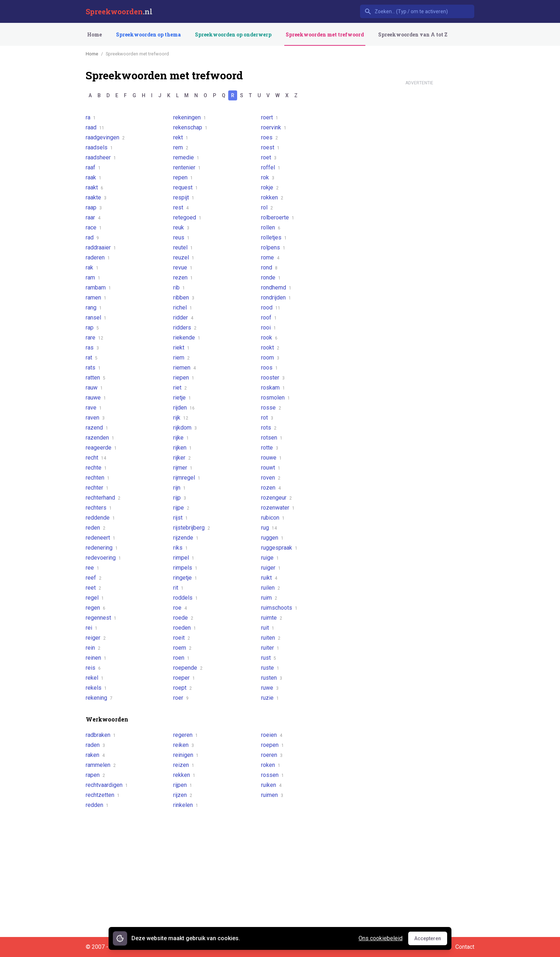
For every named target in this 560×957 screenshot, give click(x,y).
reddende (100, 518)
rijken (182, 448)
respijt (184, 197)
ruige (270, 558)
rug (269, 528)
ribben (184, 297)
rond (269, 267)
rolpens (273, 247)
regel (95, 598)
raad (95, 127)
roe (180, 608)
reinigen (186, 755)
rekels (96, 688)
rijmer (183, 468)
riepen (184, 378)
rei (92, 628)
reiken (184, 745)
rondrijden (276, 297)
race (94, 227)
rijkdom (185, 428)
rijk (181, 418)
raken (95, 755)
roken (271, 765)
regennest (101, 618)
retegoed (187, 217)
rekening (99, 698)
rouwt (271, 468)
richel (183, 308)
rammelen (101, 765)
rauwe (96, 398)
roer (181, 698)
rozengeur (276, 498)
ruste (270, 668)
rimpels (185, 568)
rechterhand (103, 498)
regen (96, 608)
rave (94, 408)
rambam (98, 287)
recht (96, 458)
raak (94, 177)
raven (95, 418)
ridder (183, 318)
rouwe (271, 458)
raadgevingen (105, 137)
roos (269, 368)
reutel (183, 247)
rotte (270, 448)
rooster (273, 378)
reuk (181, 227)
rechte (96, 468)
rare (94, 338)
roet (269, 157)
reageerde (101, 448)
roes (269, 137)
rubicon (273, 518)
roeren (272, 755)
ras (92, 348)
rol (267, 207)
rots (269, 428)
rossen (272, 775)
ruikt (269, 578)
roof (269, 318)
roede (183, 618)
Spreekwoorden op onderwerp (233, 34)
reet (93, 588)
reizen (184, 765)
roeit (182, 638)
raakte (96, 197)
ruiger (271, 568)
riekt (181, 348)
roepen (272, 745)
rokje (270, 187)
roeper (184, 678)
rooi (269, 328)
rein (93, 648)
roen (181, 658)
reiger (96, 638)
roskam (273, 388)
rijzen (183, 795)
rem (181, 147)
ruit (268, 628)
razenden (100, 438)
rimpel (184, 558)
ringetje (185, 578)
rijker (182, 458)
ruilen (271, 588)
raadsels (99, 147)
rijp (180, 498)
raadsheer (101, 157)
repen (183, 177)
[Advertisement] (419, 196)
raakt (94, 187)
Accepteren (431, 940)
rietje (182, 398)
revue (183, 267)
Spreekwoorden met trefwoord (325, 34)
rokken (272, 197)
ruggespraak (279, 548)
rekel (95, 678)
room (270, 358)
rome (270, 257)
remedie (186, 157)
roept (182, 688)
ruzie (270, 698)
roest (270, 147)
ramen (96, 297)
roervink (274, 127)
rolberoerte (278, 217)
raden (95, 745)
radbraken (101, 735)
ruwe (270, 688)
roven (271, 478)
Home (94, 34)
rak (92, 267)
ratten (96, 378)
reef (94, 578)
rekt (181, 137)
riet (180, 388)
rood (271, 308)
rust (269, 658)
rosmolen (276, 398)
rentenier (187, 167)
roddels (186, 598)
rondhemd (276, 287)
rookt (270, 348)
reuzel (184, 257)
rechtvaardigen (107, 785)
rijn (179, 488)
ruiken (271, 785)
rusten (272, 678)
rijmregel (187, 478)
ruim (269, 598)
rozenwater (278, 508)
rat (92, 358)
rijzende (186, 538)
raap (94, 207)
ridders (185, 328)
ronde (271, 277)
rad (92, 237)
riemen (184, 368)
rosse (271, 408)
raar (93, 217)
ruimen (272, 795)
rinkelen (186, 805)
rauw (94, 388)
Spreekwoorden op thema (148, 34)
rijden (184, 408)
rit (178, 588)
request (186, 187)
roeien (272, 735)
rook (269, 338)
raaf (93, 167)
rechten (98, 478)
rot (267, 418)
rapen (95, 775)
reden (96, 528)
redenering (102, 548)
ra (91, 117)
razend (97, 428)
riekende (187, 338)
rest (181, 207)
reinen (96, 658)
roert (270, 117)
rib (179, 287)
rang (94, 308)
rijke (181, 438)
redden (97, 805)
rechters (99, 508)
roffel (271, 167)
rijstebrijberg (192, 528)
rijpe (181, 508)
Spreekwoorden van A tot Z (413, 34)
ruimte (272, 618)
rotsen (272, 438)
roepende (188, 668)
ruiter (270, 648)
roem (182, 648)
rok (268, 177)
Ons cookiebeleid (381, 938)
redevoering (103, 558)
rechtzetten (103, 795)
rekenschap (190, 127)
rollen (271, 227)
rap (92, 328)
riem (181, 358)
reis (93, 668)
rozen (271, 488)
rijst (181, 518)
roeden (185, 628)
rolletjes (274, 237)
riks (181, 548)
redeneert (101, 538)
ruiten (271, 638)
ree (92, 568)
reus (181, 237)
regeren (186, 735)
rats (93, 368)
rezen (183, 277)
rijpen (183, 785)
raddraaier (101, 247)
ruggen (272, 538)
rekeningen (190, 117)
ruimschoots (279, 608)
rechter (97, 488)
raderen (98, 257)
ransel (96, 318)
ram (93, 277)
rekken (184, 775)
